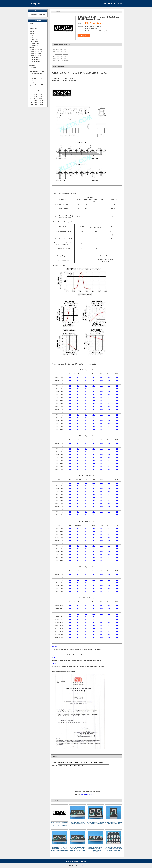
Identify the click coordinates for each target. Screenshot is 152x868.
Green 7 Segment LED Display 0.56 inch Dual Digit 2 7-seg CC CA (96, 824)
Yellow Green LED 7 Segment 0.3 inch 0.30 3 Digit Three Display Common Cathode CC (60, 849)
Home (53, 12)
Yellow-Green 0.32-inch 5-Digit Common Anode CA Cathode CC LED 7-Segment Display (60, 824)
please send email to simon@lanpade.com (83, 777)
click (70, 377)
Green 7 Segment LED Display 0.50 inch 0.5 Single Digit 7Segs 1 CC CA (114, 824)
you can (78, 795)
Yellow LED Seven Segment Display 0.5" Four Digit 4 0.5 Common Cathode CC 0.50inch (96, 849)
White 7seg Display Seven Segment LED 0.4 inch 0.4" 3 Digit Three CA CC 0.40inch (78, 849)
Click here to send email (87, 795)
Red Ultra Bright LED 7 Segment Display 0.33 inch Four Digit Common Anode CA (78, 824)
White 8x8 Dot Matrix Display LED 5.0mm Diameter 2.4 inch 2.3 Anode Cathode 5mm (114, 849)
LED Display (60, 12)
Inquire (84, 36)
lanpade (81, 865)
